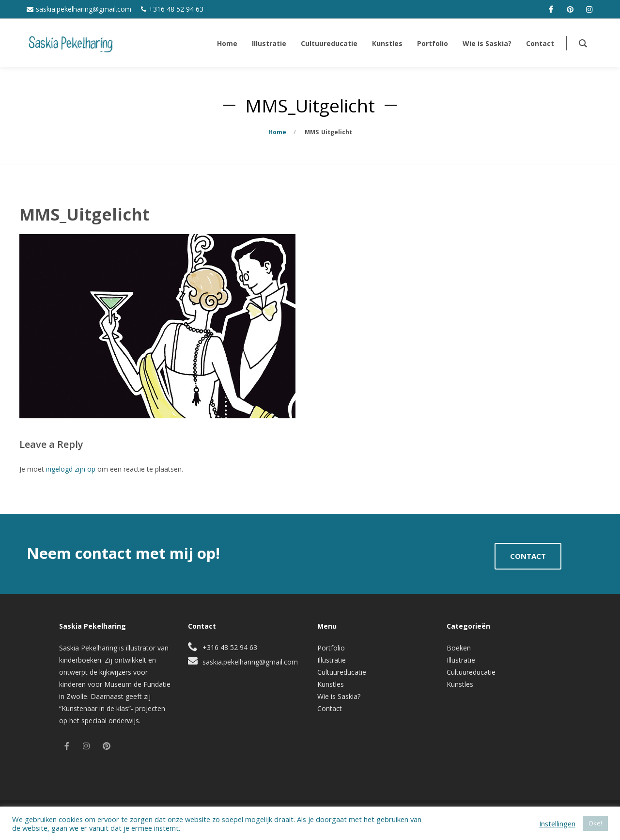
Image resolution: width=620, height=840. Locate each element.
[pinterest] (570, 9)
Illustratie (332, 660)
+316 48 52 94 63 (176, 9)
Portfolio (331, 648)
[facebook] (551, 9)
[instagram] (589, 9)
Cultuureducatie (342, 672)
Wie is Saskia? (339, 696)
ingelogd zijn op (71, 469)
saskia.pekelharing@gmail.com (84, 9)
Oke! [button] (595, 823)
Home (277, 132)
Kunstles (331, 684)
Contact (330, 708)
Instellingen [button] (557, 824)
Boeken (459, 648)
